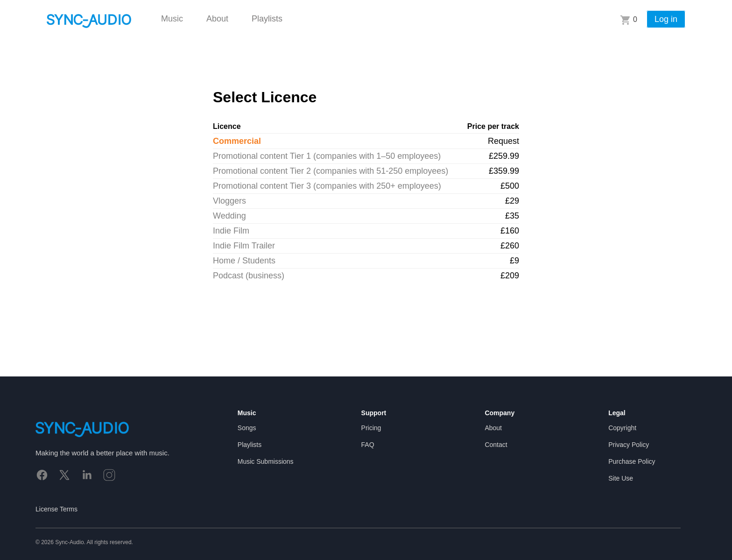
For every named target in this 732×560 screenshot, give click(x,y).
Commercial (237, 141)
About (217, 19)
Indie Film (231, 231)
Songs (247, 428)
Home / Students (244, 261)
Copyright (622, 428)
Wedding (229, 216)
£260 (510, 246)
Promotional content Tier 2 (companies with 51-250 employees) (331, 171)
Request (503, 141)
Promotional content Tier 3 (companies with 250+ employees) (327, 186)
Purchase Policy (632, 461)
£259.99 (504, 156)
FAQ (368, 445)
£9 (514, 261)
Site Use (621, 478)
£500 (510, 186)
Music (172, 19)
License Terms (56, 509)
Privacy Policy (629, 445)
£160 (510, 231)
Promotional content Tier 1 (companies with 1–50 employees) (327, 156)
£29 (512, 201)
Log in (666, 19)
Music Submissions (266, 461)
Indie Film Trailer (244, 246)
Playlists (267, 19)
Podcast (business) (249, 276)
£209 (510, 276)
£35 (512, 216)
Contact (496, 445)
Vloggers (229, 201)
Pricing (371, 428)
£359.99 (504, 171)
